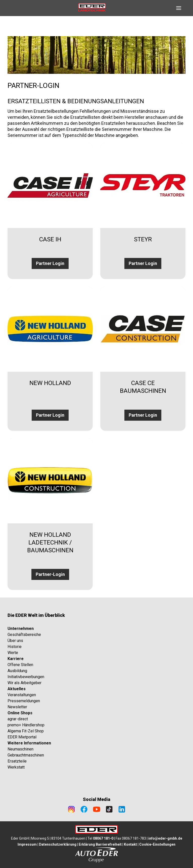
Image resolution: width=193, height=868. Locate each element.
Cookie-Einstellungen (157, 844)
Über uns (15, 641)
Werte (13, 653)
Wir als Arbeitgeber (25, 683)
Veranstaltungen (22, 695)
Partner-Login (50, 574)
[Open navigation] (179, 8)
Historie (15, 647)
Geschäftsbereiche (24, 635)
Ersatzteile (17, 761)
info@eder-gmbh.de (165, 838)
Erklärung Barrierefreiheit (100, 844)
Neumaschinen (20, 749)
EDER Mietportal (22, 737)
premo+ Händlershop (26, 725)
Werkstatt (16, 767)
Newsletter (17, 707)
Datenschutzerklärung (58, 844)
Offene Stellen (20, 665)
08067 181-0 (103, 838)
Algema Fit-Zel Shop (26, 731)
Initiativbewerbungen (26, 677)
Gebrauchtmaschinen (26, 755)
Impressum (27, 844)
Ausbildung (17, 671)
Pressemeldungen (24, 701)
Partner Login (50, 263)
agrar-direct (18, 719)
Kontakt (130, 844)
